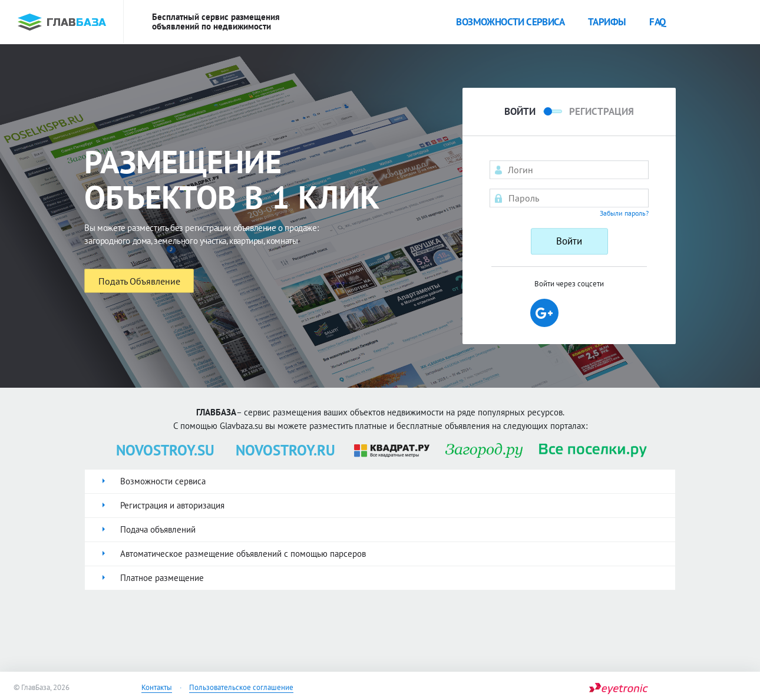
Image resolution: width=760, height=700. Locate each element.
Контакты (157, 687)
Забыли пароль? (624, 213)
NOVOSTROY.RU (285, 450)
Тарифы (607, 22)
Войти (569, 241)
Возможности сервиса (510, 22)
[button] (544, 313)
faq (657, 22)
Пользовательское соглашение (241, 687)
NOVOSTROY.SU (165, 450)
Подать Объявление (139, 281)
